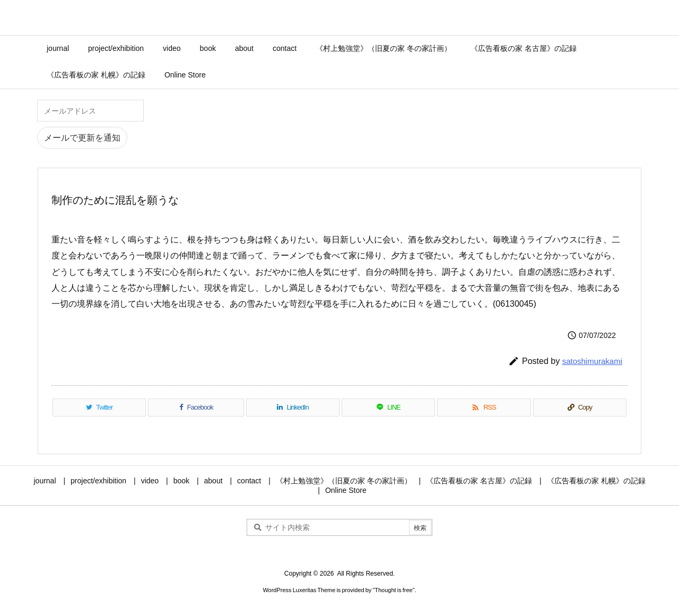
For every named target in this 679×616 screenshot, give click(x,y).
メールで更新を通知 (82, 138)
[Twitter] (99, 407)
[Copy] (580, 407)
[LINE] (388, 407)
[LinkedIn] (293, 407)
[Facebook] (196, 407)
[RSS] (484, 407)
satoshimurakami (592, 361)
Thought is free (393, 590)
